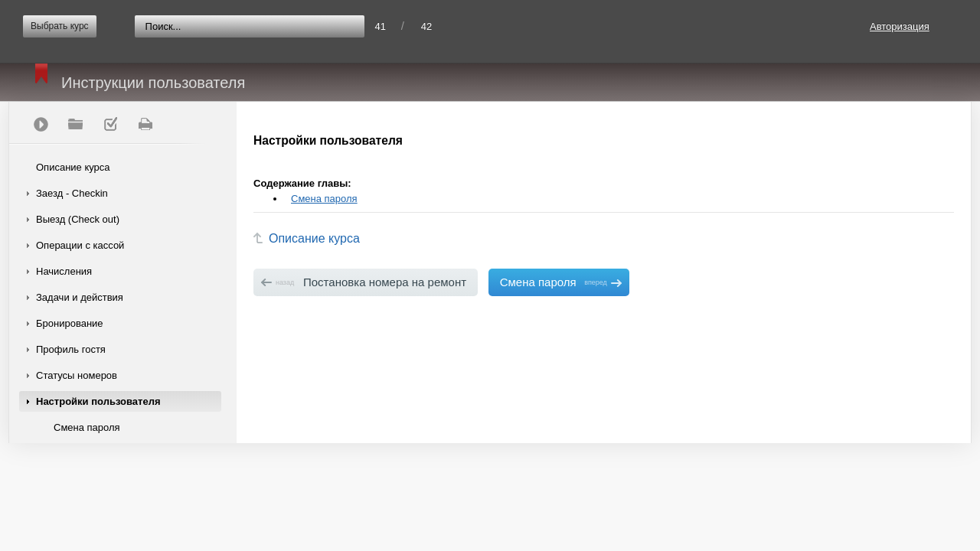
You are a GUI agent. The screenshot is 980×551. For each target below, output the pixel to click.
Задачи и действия (80, 297)
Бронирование (70, 323)
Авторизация (900, 26)
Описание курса (73, 167)
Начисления (64, 271)
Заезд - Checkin (72, 193)
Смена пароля (87, 427)
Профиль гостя (71, 349)
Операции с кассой (80, 245)
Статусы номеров (77, 375)
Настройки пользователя (98, 401)
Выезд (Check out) (78, 219)
